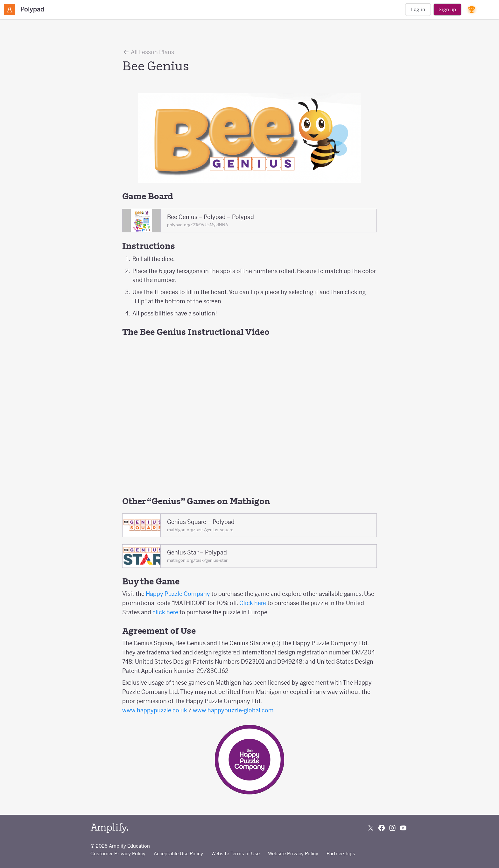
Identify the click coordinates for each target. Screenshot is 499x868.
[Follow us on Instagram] (392, 828)
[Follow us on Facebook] (382, 828)
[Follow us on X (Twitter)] (371, 828)
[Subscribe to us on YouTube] (403, 828)
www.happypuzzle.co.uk (155, 710)
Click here (253, 603)
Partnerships (341, 854)
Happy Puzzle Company (178, 594)
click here (165, 612)
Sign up (447, 9)
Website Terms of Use (235, 854)
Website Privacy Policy (293, 854)
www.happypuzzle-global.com (233, 710)
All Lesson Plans (148, 52)
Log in (418, 9)
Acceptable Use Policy (178, 854)
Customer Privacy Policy (118, 854)
